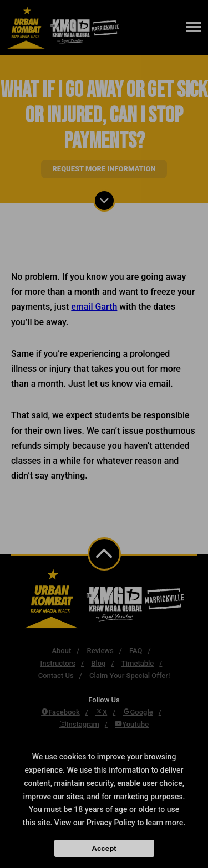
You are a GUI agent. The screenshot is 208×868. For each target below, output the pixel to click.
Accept (104, 848)
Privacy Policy (111, 823)
